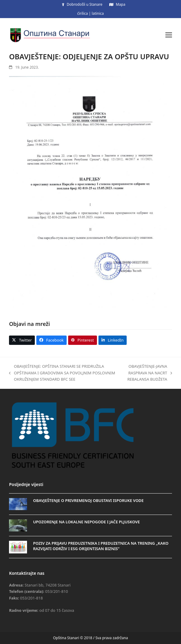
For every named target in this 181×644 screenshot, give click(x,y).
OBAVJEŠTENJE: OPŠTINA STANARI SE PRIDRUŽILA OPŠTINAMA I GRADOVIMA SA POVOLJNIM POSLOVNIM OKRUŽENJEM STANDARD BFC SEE (62, 373)
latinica (98, 13)
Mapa (121, 4)
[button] (169, 35)
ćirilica (83, 13)
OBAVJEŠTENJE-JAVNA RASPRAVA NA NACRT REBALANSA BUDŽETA (147, 373)
